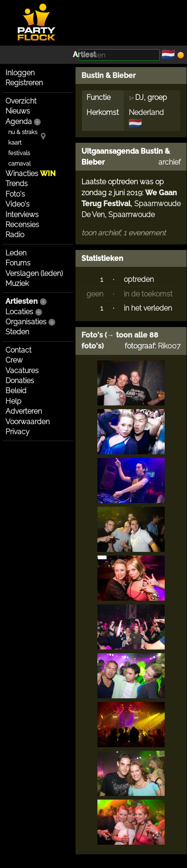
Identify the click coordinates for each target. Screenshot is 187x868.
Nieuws (18, 111)
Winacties (30, 174)
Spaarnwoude (131, 215)
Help (13, 401)
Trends (17, 184)
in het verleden (148, 308)
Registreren (24, 83)
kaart (15, 143)
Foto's (15, 194)
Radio (15, 235)
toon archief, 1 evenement (124, 233)
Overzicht (21, 101)
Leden (16, 253)
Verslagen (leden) (34, 273)
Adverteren (24, 411)
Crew (14, 360)
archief (169, 162)
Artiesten (22, 301)
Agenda (19, 122)
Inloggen (20, 73)
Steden (17, 332)
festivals (19, 153)
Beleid (16, 391)
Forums (18, 263)
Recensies (22, 225)
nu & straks (23, 132)
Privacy (18, 432)
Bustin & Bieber (109, 75)
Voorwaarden (28, 422)
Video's (18, 204)
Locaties (19, 312)
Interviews (22, 215)
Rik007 (169, 346)
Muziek (17, 283)
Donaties (20, 381)
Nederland (146, 112)
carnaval (19, 164)
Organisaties (26, 322)
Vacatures (22, 371)
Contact (18, 350)
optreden (139, 279)
